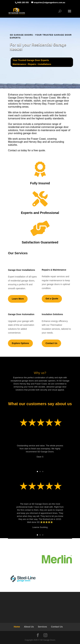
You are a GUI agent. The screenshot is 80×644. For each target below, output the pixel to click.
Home (17, 627)
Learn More (18, 299)
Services (42, 627)
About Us (29, 627)
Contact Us (51, 343)
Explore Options (20, 343)
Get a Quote (52, 299)
